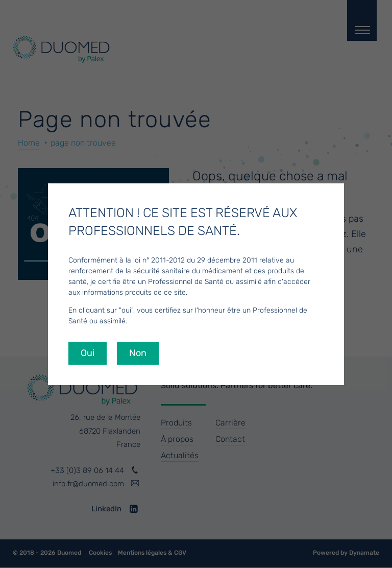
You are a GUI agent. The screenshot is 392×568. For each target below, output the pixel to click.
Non (138, 353)
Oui (88, 353)
